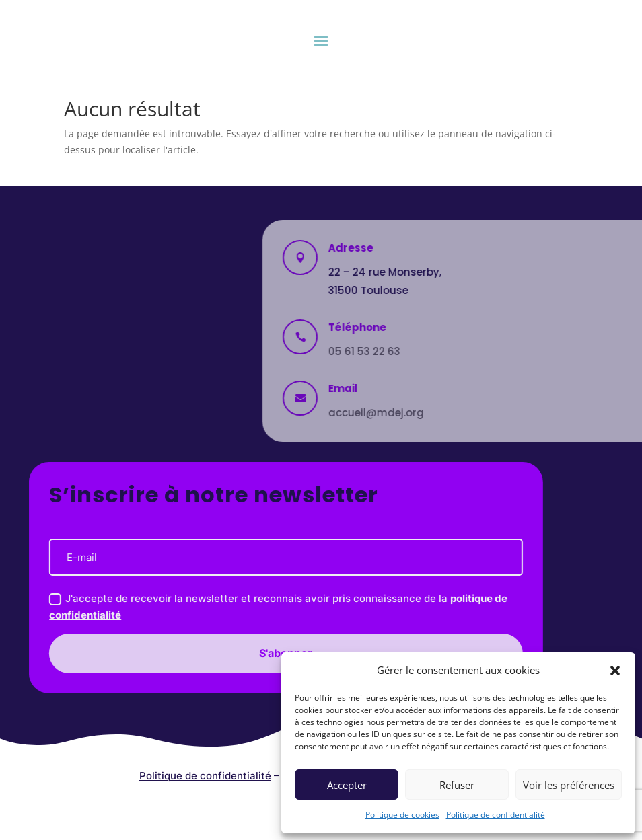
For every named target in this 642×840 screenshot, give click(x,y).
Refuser (457, 785)
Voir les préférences (569, 785)
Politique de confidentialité (496, 815)
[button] (615, 671)
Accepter (347, 785)
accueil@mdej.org (507, 413)
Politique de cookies (402, 815)
